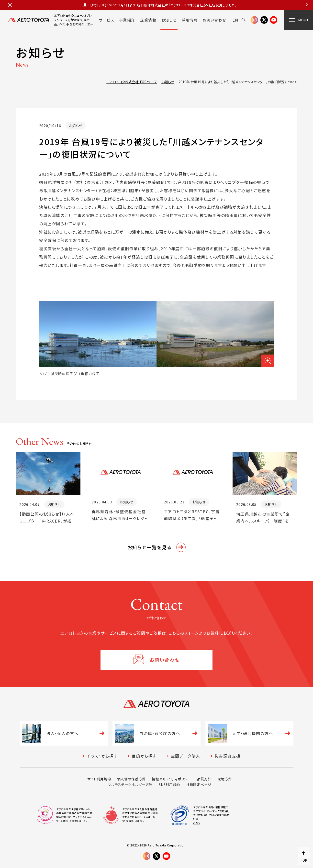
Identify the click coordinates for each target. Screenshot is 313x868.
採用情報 (190, 20)
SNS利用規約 (169, 785)
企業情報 (148, 20)
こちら (197, 823)
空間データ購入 (186, 756)
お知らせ (169, 20)
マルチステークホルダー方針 (130, 785)
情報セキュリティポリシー (171, 779)
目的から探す (144, 756)
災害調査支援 (228, 756)
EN (235, 20)
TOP (304, 860)
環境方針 (225, 779)
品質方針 (204, 779)
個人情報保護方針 (132, 779)
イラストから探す (102, 756)
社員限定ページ (199, 785)
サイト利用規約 (99, 779)
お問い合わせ (214, 20)
